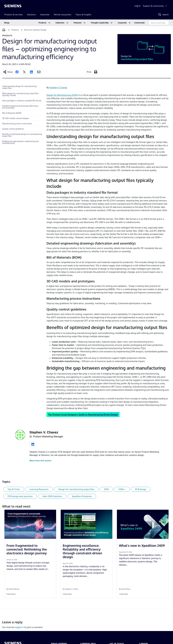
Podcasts (78, 23)
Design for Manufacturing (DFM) (62, 95)
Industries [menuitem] (45, 15)
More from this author (40, 461)
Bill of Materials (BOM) (12, 113)
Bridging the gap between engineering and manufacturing (20, 142)
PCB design (141, 489)
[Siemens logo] (13, 6)
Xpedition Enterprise (82, 496)
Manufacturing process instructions (17, 124)
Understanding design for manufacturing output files (19, 87)
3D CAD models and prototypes (16, 118)
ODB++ (122, 489)
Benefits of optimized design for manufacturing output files (22, 135)
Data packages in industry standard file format (22, 101)
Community (139, 23)
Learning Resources (39, 489)
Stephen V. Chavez (58, 87)
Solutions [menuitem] (31, 15)
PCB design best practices (20, 496)
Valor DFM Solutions (52, 496)
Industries (60, 23)
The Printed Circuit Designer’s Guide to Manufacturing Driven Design (83, 415)
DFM (106, 489)
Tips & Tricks (14, 489)
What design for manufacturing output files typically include (20, 94)
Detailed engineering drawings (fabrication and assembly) (20, 107)
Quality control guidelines (13, 129)
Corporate (122, 23)
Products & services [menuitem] (14, 15)
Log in (137, 6)
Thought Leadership (100, 23)
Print (89, 72)
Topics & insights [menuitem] (83, 15)
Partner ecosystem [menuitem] (63, 15)
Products (42, 23)
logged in (19, 627)
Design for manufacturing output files (76, 489)
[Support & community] (155, 6)
